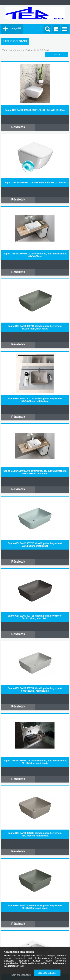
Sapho (29, 50)
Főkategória (7, 50)
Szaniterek (19, 50)
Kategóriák (16, 28)
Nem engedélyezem (21, 975)
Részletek (18, 127)
